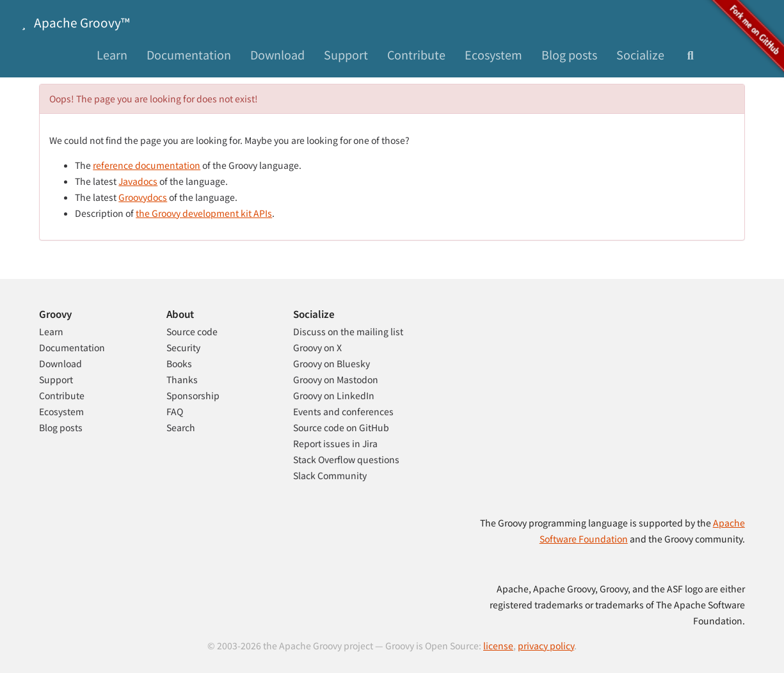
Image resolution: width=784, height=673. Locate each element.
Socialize (640, 54)
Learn (112, 54)
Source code (192, 331)
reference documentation (147, 165)
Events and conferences (343, 411)
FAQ (175, 411)
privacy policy (546, 645)
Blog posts (569, 54)
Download (277, 54)
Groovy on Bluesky (332, 363)
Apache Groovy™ (73, 22)
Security (183, 347)
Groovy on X (317, 347)
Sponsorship (193, 395)
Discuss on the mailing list (348, 331)
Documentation (189, 54)
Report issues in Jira (335, 443)
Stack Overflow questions (346, 459)
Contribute (416, 54)
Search (181, 427)
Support (346, 54)
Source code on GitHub (341, 427)
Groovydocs (143, 197)
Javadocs (138, 181)
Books (179, 363)
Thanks (182, 379)
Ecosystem (493, 54)
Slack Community (330, 475)
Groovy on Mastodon (336, 379)
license (498, 645)
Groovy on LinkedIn (334, 395)
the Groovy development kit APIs (204, 213)
